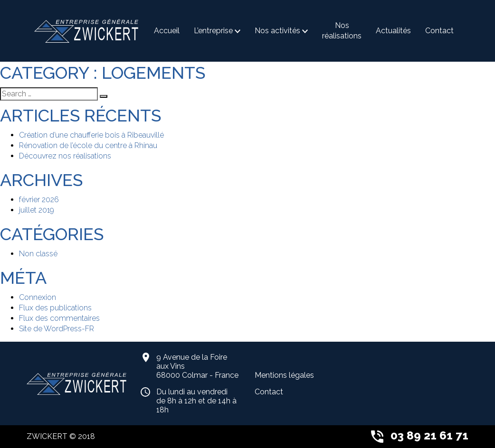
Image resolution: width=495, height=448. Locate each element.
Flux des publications (55, 308)
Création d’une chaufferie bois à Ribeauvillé (91, 135)
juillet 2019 (37, 210)
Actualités (393, 31)
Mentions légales (284, 375)
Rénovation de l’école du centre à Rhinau (88, 145)
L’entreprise (213, 31)
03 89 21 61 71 (420, 435)
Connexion (38, 297)
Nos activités (277, 31)
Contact (439, 31)
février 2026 (39, 200)
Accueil (167, 31)
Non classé (38, 254)
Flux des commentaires (59, 318)
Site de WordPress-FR (57, 329)
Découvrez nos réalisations (65, 156)
